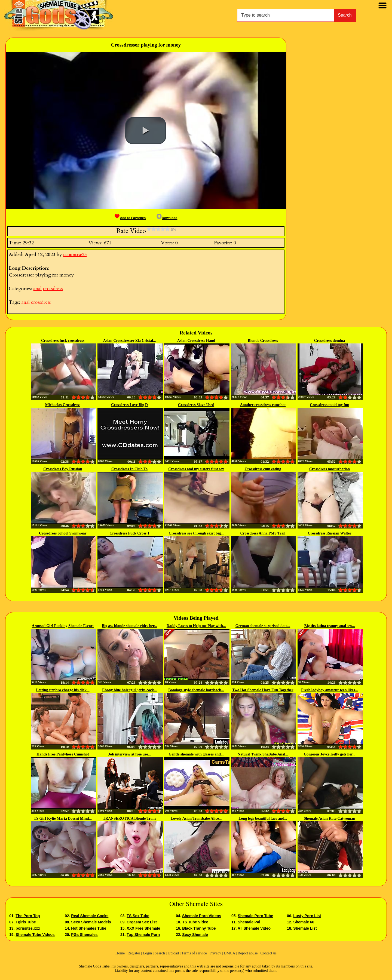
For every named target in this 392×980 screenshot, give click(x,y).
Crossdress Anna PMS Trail (263, 533)
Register (134, 953)
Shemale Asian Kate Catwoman (330, 818)
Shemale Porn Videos (202, 916)
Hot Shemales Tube (89, 928)
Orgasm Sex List (142, 922)
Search (345, 15)
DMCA (229, 953)
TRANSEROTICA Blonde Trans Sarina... (130, 819)
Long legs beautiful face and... (263, 818)
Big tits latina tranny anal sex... (330, 626)
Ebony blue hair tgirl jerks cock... (129, 690)
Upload (173, 953)
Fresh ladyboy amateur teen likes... (329, 690)
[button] (146, 131)
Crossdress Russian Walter (329, 533)
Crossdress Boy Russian (63, 469)
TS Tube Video (195, 922)
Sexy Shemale (195, 935)
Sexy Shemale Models (91, 922)
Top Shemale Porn (143, 935)
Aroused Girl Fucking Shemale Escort (63, 626)
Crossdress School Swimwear (63, 533)
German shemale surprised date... (263, 626)
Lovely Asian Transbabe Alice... (196, 818)
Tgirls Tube (26, 922)
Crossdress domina (330, 341)
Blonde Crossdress (263, 341)
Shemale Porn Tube (255, 916)
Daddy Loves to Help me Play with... (196, 626)
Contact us (268, 953)
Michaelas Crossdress (63, 405)
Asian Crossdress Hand (196, 341)
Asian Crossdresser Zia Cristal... (130, 341)
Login (147, 953)
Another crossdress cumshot (263, 405)
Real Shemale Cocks (90, 916)
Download (167, 218)
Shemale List (305, 928)
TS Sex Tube (138, 916)
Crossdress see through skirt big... (196, 533)
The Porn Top (28, 916)
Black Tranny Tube (199, 928)
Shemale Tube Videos (35, 935)
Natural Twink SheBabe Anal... (263, 754)
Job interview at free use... (129, 754)
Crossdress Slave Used (196, 405)
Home (120, 953)
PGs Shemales (84, 935)
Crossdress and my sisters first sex (196, 469)
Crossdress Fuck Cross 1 (129, 533)
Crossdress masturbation (330, 469)
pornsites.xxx (28, 928)
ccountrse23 (75, 255)
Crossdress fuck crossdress (63, 341)
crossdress (53, 289)
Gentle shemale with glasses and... (196, 754)
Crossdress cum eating (263, 469)
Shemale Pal (249, 922)
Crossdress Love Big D (129, 405)
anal (37, 289)
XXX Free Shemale (143, 928)
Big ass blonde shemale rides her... (129, 626)
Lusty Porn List (307, 916)
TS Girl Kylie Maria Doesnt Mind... (63, 818)
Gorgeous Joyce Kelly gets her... (330, 754)
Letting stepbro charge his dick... (63, 690)
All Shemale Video (254, 928)
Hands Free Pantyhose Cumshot (63, 754)
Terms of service (194, 953)
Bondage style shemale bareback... (196, 690)
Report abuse (248, 953)
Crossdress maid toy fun (330, 405)
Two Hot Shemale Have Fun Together (263, 690)
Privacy (215, 953)
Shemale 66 (304, 922)
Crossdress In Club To (129, 469)
